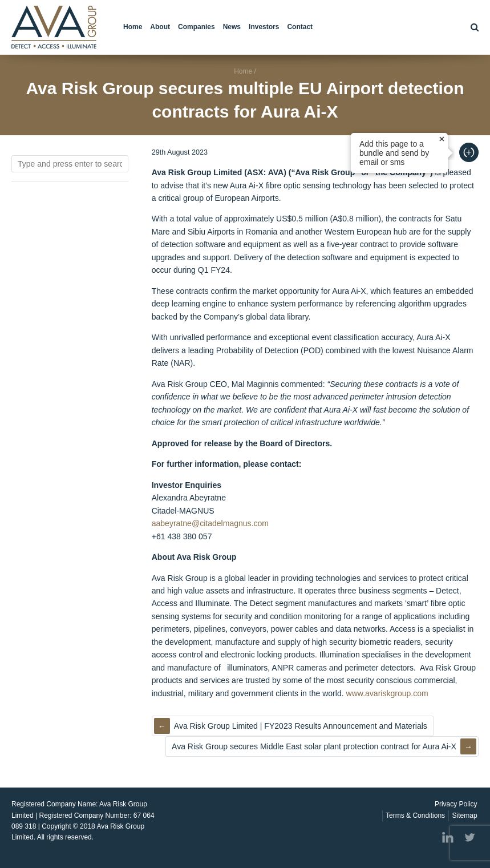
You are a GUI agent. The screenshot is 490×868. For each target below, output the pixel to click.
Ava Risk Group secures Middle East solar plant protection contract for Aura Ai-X (314, 746)
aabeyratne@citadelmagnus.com (210, 523)
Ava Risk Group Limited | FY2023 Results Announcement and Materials (301, 726)
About (160, 27)
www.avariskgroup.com (387, 693)
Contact (300, 27)
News (232, 27)
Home (133, 27)
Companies (197, 27)
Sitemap (465, 815)
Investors (264, 27)
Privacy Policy (456, 804)
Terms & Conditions (415, 815)
